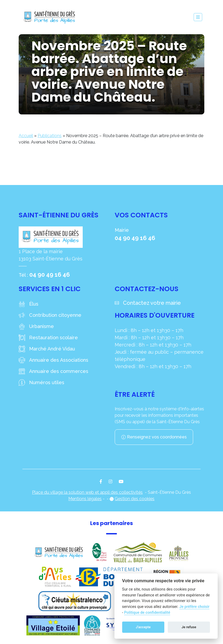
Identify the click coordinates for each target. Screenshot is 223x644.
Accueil (26, 136)
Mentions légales (85, 499)
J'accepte (143, 627)
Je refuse (189, 627)
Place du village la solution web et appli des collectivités (87, 492)
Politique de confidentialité (147, 613)
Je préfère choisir (194, 607)
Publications (50, 136)
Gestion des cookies (135, 499)
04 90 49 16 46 (50, 275)
